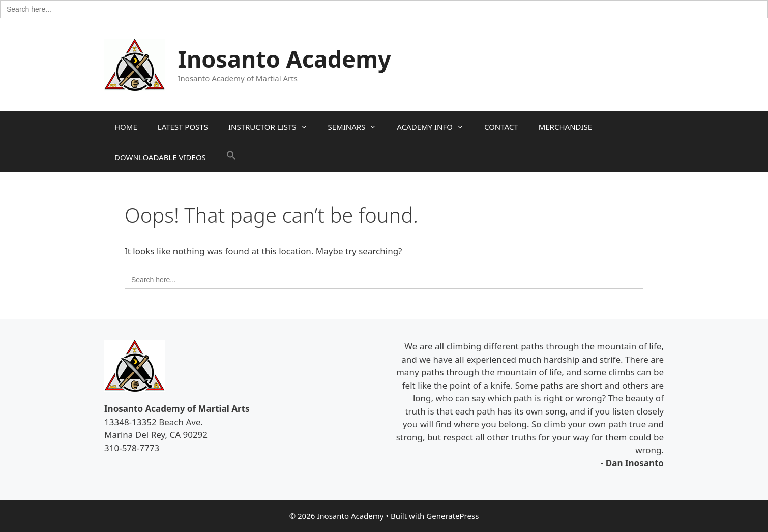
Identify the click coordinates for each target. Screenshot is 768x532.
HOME (126, 127)
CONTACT (501, 127)
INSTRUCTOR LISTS (273, 127)
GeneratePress (452, 516)
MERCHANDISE (565, 127)
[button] (231, 157)
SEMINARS (358, 127)
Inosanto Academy (285, 59)
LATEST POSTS (183, 127)
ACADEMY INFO (435, 127)
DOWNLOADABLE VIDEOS (160, 157)
